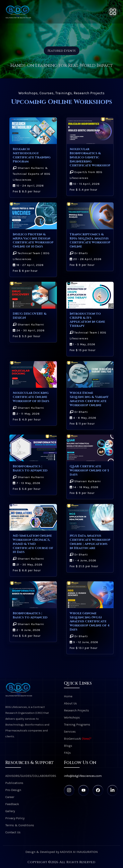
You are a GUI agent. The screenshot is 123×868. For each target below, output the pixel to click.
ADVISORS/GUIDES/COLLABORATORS (31, 776)
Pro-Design (13, 790)
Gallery (10, 811)
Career (10, 797)
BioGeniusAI (78, 739)
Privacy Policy (15, 818)
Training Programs (77, 724)
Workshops (72, 717)
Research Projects (76, 710)
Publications (14, 783)
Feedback (12, 804)
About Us (70, 703)
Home (68, 696)
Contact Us (13, 832)
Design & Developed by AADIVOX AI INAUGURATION (62, 852)
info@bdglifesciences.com (83, 776)
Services (70, 732)
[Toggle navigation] (113, 12)
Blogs (68, 746)
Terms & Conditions (20, 825)
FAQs (67, 753)
